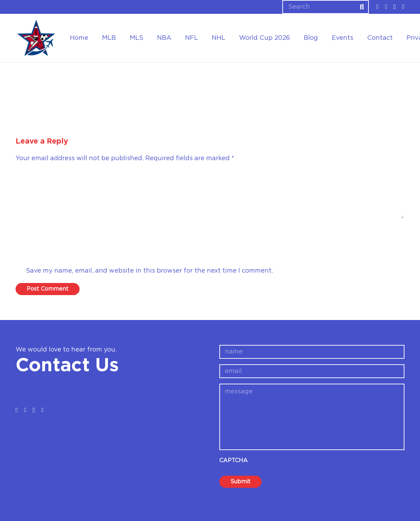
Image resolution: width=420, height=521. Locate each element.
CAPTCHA (234, 460)
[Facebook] (378, 7)
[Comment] (210, 194)
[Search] (326, 7)
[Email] (210, 253)
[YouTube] (403, 7)
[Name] (210, 232)
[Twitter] (386, 7)
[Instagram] (395, 7)
